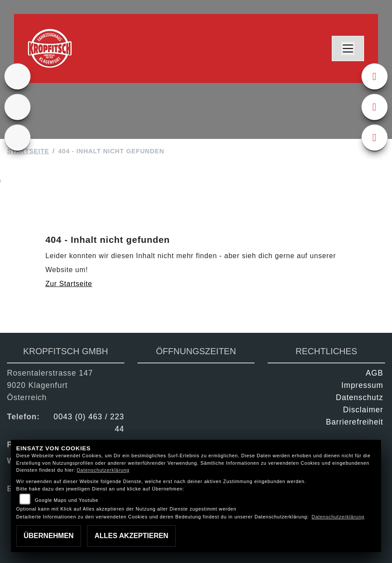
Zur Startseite (69, 284)
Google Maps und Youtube (67, 500)
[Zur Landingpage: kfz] (17, 138)
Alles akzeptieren (131, 536)
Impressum (362, 385)
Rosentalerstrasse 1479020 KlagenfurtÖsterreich (50, 385)
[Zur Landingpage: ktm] (17, 76)
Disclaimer (363, 410)
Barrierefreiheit (355, 422)
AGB (375, 373)
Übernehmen (49, 536)
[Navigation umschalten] (348, 48)
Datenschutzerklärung (103, 470)
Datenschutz (359, 397)
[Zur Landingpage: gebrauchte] (17, 107)
